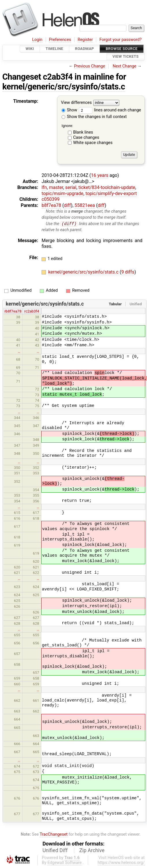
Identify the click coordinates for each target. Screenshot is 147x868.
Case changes (86, 138)
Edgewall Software (65, 863)
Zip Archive (92, 851)
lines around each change (110, 110)
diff (67, 205)
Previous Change (90, 66)
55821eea (85, 205)
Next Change (124, 66)
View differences (76, 103)
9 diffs (128, 272)
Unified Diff (55, 851)
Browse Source (122, 49)
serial (71, 187)
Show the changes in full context (94, 117)
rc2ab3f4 (32, 311)
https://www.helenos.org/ (121, 863)
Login (37, 40)
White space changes (93, 143)
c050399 (51, 199)
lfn (44, 187)
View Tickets (126, 57)
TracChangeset (54, 835)
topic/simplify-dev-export (111, 193)
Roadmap (85, 49)
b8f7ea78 (51, 205)
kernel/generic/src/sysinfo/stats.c (64, 87)
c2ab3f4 (58, 77)
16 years (100, 175)
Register (85, 40)
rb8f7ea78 (13, 311)
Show (69, 110)
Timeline (54, 49)
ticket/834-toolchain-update (107, 187)
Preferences (60, 40)
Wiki (30, 49)
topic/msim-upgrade (63, 193)
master (56, 187)
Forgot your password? (120, 40)
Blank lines (83, 132)
